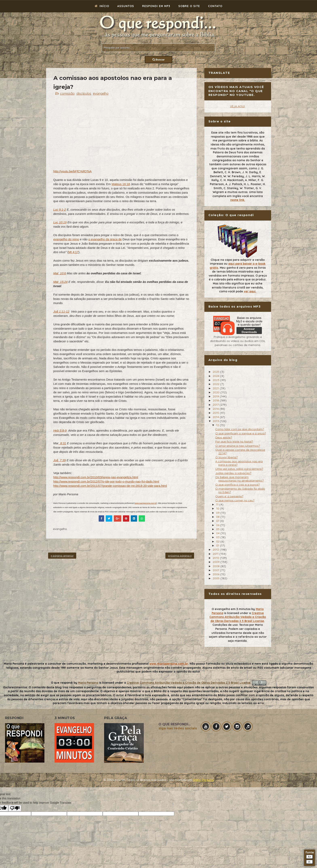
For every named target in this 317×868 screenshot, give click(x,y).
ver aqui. (250, 291)
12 (218, 425)
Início (102, 6)
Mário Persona (203, 780)
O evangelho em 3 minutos (231, 609)
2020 (217, 392)
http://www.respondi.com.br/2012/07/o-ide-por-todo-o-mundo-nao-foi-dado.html (106, 481)
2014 (216, 417)
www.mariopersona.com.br (146, 503)
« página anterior (62, 556)
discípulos (84, 93)
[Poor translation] (15, 808)
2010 (216, 558)
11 (218, 504)
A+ (310, 857)
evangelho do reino (66, 239)
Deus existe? (224, 437)
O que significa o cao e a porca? (237, 485)
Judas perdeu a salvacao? (233, 473)
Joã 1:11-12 (61, 311)
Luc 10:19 (60, 222)
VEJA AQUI (237, 106)
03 (218, 537)
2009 (217, 562)
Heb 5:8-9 (60, 430)
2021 (216, 388)
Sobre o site (189, 6)
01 (218, 545)
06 (218, 525)
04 (218, 533)
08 (218, 517)
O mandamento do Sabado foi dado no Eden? (240, 490)
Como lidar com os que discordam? (240, 429)
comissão (67, 93)
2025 (216, 372)
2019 (216, 396)
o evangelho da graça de (105, 239)
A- (309, 862)
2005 (217, 578)
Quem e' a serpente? (229, 496)
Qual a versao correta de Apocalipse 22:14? (240, 452)
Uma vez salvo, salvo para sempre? (239, 469)
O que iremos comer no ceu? (235, 500)
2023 (216, 380)
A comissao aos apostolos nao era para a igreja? (239, 463)
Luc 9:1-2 (60, 210)
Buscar (159, 60)
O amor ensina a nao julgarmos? (238, 446)
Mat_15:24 (61, 282)
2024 (216, 376)
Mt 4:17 (73, 252)
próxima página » (180, 556)
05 (218, 529)
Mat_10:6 (60, 273)
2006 (216, 574)
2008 (217, 566)
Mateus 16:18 (121, 184)
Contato (215, 6)
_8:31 (62, 443)
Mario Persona (88, 683)
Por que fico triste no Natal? (234, 441)
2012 (216, 550)
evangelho (101, 93)
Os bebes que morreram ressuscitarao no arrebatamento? (239, 479)
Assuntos (126, 6)
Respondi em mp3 (156, 6)
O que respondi (62, 683)
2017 (216, 405)
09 (218, 513)
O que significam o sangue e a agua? (241, 433)
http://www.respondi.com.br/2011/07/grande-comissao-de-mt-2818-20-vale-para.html (110, 486)
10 (218, 508)
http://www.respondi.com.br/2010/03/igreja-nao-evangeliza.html (96, 477)
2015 (216, 413)
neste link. (238, 200)
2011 (216, 554)
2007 (216, 570)
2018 (216, 400)
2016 (216, 409)
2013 (216, 421)
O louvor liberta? (226, 457)
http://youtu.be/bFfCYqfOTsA (73, 171)
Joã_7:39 (60, 460)
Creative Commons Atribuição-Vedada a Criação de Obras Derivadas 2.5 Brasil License (238, 617)
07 (218, 521)
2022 (216, 384)
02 (218, 541)
